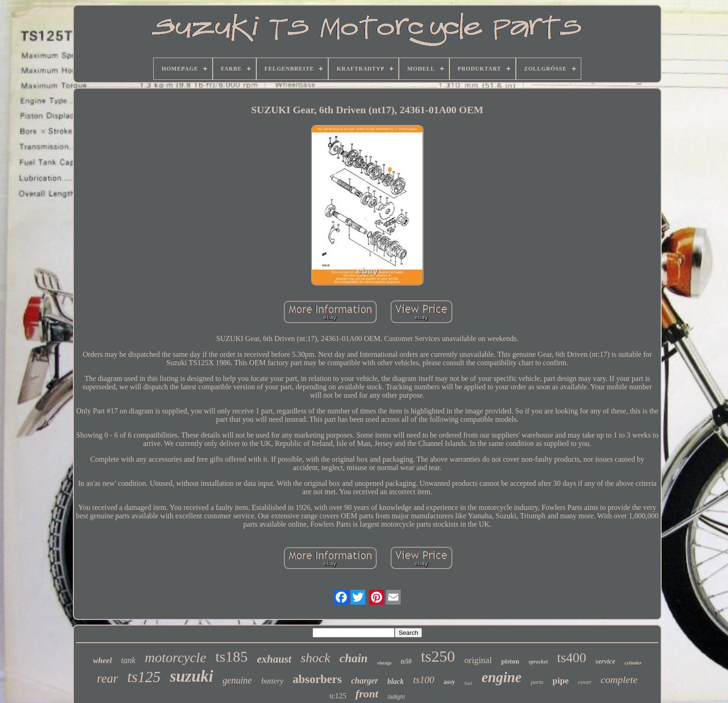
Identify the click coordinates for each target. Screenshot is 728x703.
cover (585, 682)
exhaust (274, 659)
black (396, 681)
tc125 (338, 696)
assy (449, 682)
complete (619, 680)
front (367, 694)
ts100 (424, 680)
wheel (102, 661)
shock (316, 658)
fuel (468, 683)
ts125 (144, 677)
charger (364, 681)
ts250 (438, 656)
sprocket (538, 662)
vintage (384, 663)
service (605, 661)
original (478, 660)
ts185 (231, 657)
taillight (396, 697)
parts (537, 682)
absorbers (318, 679)
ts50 (406, 661)
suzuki (192, 676)
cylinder (633, 663)
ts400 (572, 658)
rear (108, 678)
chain (354, 658)
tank (128, 660)
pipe (561, 680)
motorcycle (175, 657)
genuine (237, 680)
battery (272, 681)
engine (501, 677)
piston (510, 661)
